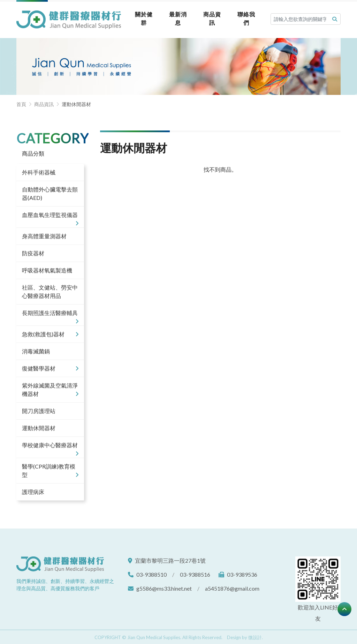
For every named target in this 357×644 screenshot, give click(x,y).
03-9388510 (151, 573)
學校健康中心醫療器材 (50, 446)
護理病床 (33, 490)
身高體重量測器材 (44, 235)
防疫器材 (33, 252)
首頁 (21, 103)
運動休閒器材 (39, 426)
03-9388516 (195, 573)
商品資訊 (209, 18)
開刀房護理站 (39, 409)
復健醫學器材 (50, 367)
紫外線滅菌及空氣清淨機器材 (50, 389)
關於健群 (139, 18)
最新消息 (174, 18)
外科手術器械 (39, 171)
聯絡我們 (244, 18)
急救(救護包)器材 (50, 333)
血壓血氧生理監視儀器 (50, 216)
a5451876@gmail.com (232, 587)
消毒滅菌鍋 (36, 350)
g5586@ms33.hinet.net (164, 587)
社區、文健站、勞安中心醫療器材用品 (50, 290)
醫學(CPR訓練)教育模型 (50, 470)
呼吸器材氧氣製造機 (47, 269)
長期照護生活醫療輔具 (50, 314)
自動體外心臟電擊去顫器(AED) (50, 192)
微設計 (255, 636)
